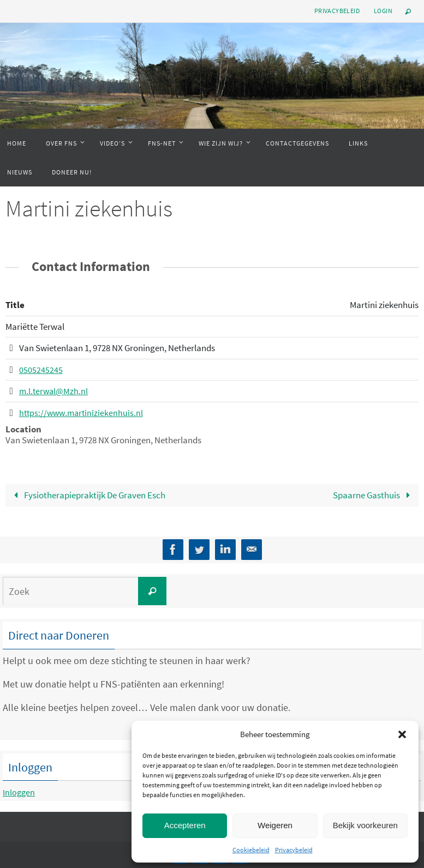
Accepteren (185, 825)
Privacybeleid (294, 850)
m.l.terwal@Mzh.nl (55, 391)
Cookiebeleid (251, 850)
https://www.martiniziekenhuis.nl (83, 413)
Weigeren (275, 825)
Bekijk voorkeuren (365, 825)
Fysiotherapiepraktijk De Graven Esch (88, 495)
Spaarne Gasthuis (374, 495)
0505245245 (41, 370)
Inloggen (21, 791)
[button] (402, 734)
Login (383, 11)
